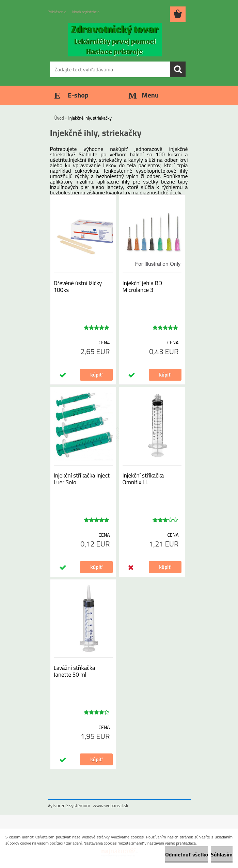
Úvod (59, 118)
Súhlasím (222, 854)
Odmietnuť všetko (187, 854)
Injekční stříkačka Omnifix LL (143, 479)
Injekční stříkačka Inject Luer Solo (82, 479)
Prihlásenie (57, 12)
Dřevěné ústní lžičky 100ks (78, 287)
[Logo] (115, 39)
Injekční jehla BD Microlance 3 (142, 287)
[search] (178, 69)
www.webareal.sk (110, 805)
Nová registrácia (86, 12)
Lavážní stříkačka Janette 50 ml (75, 671)
